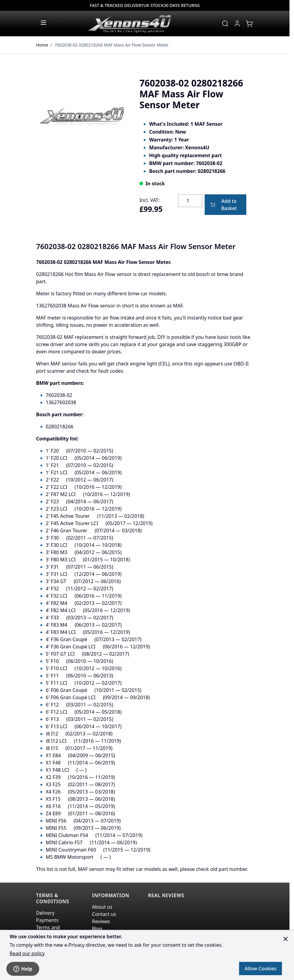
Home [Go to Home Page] (42, 45)
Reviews (101, 921)
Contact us (104, 914)
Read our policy (27, 953)
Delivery (45, 913)
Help (23, 969)
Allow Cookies (260, 969)
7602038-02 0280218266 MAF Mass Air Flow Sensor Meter (112, 45)
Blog (97, 929)
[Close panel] (286, 939)
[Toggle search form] (225, 24)
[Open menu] (43, 23)
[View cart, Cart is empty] (249, 24)
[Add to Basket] (225, 205)
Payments (47, 920)
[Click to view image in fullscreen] (82, 116)
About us (102, 907)
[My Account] (237, 24)
